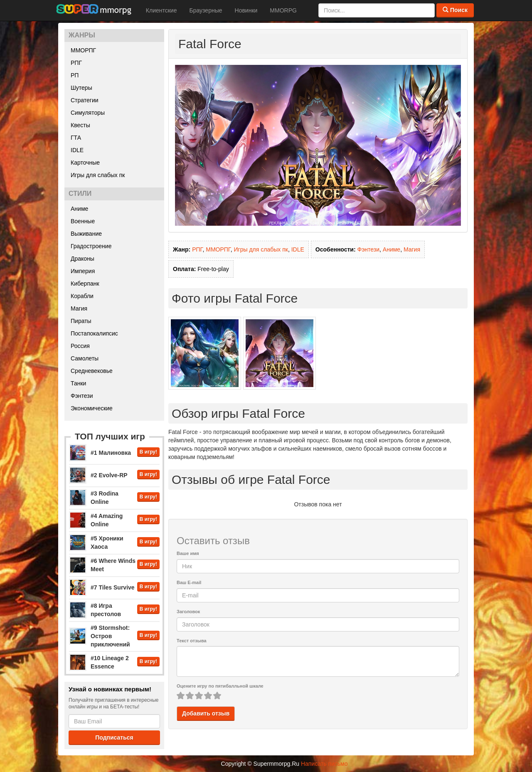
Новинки (246, 10)
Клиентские (161, 10)
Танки (78, 383)
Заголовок (188, 612)
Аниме (79, 209)
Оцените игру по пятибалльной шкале (220, 686)
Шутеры (81, 88)
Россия (80, 346)
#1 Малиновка (111, 453)
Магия (79, 308)
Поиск (455, 10)
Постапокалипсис (94, 333)
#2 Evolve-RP (109, 475)
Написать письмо (324, 764)
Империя (83, 271)
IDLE (77, 150)
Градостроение (91, 246)
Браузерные (206, 10)
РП (75, 75)
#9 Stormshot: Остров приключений (110, 636)
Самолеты (85, 358)
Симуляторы (88, 113)
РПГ (76, 63)
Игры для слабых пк (98, 175)
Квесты (80, 125)
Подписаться (114, 737)
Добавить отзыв (206, 713)
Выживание (86, 234)
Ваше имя (188, 553)
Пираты (81, 321)
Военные (83, 221)
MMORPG (283, 10)
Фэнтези (82, 396)
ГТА (76, 138)
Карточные (85, 163)
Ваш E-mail (189, 582)
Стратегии (85, 100)
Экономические (92, 408)
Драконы (83, 259)
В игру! (148, 452)
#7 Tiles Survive (113, 587)
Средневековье (92, 371)
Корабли (82, 296)
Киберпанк (85, 284)
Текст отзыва (192, 641)
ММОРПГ (83, 50)
